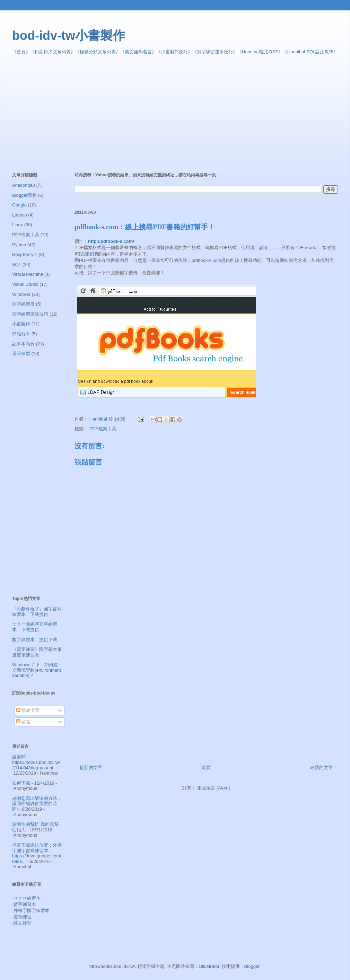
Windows (21, 294)
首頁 (21, 52)
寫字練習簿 (23, 304)
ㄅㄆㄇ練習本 (27, 898)
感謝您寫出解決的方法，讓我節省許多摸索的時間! (37, 804)
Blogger (252, 966)
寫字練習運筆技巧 (215, 52)
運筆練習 (21, 354)
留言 (24, 722)
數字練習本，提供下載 (35, 640)
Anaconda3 (24, 185)
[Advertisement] (116, 114)
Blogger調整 (24, 195)
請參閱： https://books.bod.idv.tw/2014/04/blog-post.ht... (36, 762)
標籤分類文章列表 (98, 52)
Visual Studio (25, 284)
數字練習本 (25, 904)
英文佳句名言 (138, 52)
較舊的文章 (321, 767)
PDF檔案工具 (103, 429)
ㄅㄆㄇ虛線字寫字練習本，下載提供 (35, 627)
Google (19, 205)
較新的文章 (91, 767)
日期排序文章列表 (53, 52)
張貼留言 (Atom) (214, 788)
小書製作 (21, 324)
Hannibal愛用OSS (260, 52)
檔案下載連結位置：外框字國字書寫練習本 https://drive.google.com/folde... (37, 853)
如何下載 (21, 783)
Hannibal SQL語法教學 (310, 52)
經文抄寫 (23, 923)
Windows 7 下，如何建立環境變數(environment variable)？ (37, 670)
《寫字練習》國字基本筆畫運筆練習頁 (37, 652)
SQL (17, 264)
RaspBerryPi (25, 254)
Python (19, 245)
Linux (17, 225)
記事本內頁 (23, 344)
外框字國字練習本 (32, 911)
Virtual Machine (28, 274)
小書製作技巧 (174, 52)
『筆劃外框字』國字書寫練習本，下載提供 (37, 612)
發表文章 (28, 710)
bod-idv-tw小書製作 (69, 36)
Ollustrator (209, 966)
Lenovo (20, 215)
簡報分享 (21, 334)
